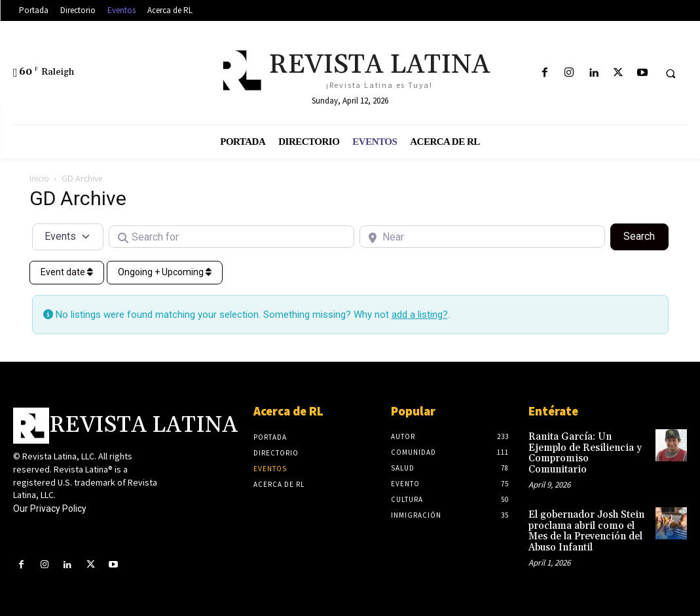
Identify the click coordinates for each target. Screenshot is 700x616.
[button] (671, 73)
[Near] (482, 237)
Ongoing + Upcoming (165, 272)
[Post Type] (68, 237)
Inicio (39, 179)
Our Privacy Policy (50, 509)
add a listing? (420, 315)
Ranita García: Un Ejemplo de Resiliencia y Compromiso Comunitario (585, 447)
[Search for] (231, 237)
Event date (67, 272)
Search (646, 235)
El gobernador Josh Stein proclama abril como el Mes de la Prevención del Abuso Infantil (587, 517)
